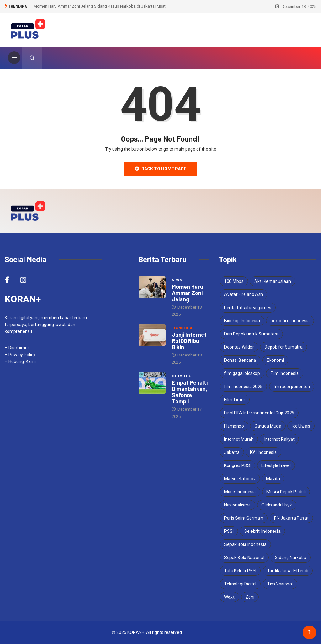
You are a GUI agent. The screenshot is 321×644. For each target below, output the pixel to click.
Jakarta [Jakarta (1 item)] (232, 452)
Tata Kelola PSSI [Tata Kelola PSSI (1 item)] (240, 571)
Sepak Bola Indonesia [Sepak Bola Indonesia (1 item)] (245, 544)
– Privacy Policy (20, 355)
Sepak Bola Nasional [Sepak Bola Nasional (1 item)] (244, 558)
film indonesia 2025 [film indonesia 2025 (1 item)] (243, 387)
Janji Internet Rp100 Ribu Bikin (189, 341)
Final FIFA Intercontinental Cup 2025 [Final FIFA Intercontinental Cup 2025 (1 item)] (259, 413)
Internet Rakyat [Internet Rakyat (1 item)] (279, 439)
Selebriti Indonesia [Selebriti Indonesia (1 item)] (262, 531)
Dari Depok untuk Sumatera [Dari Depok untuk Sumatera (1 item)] (251, 334)
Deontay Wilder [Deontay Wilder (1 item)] (239, 347)
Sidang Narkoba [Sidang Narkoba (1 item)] (291, 558)
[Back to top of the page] (309, 632)
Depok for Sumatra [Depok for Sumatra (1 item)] (284, 347)
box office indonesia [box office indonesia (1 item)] (290, 321)
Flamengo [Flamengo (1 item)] (234, 426)
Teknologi (182, 328)
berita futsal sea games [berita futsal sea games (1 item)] (248, 308)
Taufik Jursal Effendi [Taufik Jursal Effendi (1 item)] (288, 571)
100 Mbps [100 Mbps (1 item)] (234, 281)
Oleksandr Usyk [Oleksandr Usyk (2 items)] (277, 505)
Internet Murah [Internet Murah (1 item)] (239, 439)
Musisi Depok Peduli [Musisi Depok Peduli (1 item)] (286, 492)
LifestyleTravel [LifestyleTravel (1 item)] (276, 465)
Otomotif (181, 376)
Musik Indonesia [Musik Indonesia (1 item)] (240, 492)
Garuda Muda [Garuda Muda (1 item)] (268, 426)
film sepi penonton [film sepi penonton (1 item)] (292, 387)
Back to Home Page (160, 169)
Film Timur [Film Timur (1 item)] (235, 400)
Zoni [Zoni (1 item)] (250, 597)
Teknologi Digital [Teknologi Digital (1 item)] (240, 584)
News (177, 280)
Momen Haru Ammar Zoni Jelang (187, 293)
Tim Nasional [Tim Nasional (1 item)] (280, 584)
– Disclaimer (17, 348)
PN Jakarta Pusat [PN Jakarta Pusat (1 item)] (291, 518)
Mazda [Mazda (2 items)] (273, 479)
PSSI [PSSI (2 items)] (229, 531)
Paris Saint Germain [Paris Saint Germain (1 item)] (244, 518)
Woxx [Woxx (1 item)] (229, 597)
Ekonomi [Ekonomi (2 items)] (275, 360)
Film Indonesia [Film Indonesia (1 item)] (285, 373)
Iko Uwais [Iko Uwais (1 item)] (301, 426)
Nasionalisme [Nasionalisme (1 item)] (237, 505)
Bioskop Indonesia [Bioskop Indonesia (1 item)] (242, 321)
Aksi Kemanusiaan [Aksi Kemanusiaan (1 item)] (273, 281)
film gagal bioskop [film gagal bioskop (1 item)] (242, 373)
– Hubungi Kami (20, 361)
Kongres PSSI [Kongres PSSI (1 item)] (237, 465)
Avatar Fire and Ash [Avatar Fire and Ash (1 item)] (244, 294)
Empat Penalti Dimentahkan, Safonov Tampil (190, 392)
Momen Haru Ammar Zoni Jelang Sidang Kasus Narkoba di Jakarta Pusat (100, 6)
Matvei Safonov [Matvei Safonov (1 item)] (240, 479)
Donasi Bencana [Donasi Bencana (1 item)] (240, 360)
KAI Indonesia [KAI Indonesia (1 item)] (263, 452)
